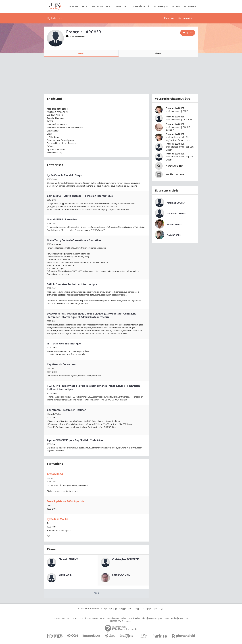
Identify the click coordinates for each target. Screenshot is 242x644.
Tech (85, 6)
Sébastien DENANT (176, 214)
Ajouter (189, 32)
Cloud (176, 6)
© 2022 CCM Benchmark (121, 621)
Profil (81, 53)
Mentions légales (155, 618)
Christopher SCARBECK (125, 559)
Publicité (82, 618)
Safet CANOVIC (121, 575)
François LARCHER (175, 108)
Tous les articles (170, 618)
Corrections (183, 618)
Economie (190, 6)
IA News (73, 6)
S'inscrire (169, 18)
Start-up (121, 6)
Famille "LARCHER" (175, 174)
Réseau (158, 53)
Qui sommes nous (62, 618)
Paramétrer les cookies (137, 618)
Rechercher (56, 18)
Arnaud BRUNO (174, 224)
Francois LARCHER (175, 144)
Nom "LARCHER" (174, 166)
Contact (74, 618)
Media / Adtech (101, 6)
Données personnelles (117, 618)
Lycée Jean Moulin (57, 519)
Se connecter (186, 18)
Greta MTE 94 (55, 474)
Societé (103, 618)
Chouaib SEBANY (68, 559)
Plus (96, 593)
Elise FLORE (65, 575)
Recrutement (93, 618)
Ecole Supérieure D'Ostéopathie (66, 501)
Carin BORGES (174, 235)
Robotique (161, 6)
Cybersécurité (140, 6)
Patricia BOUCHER (176, 203)
